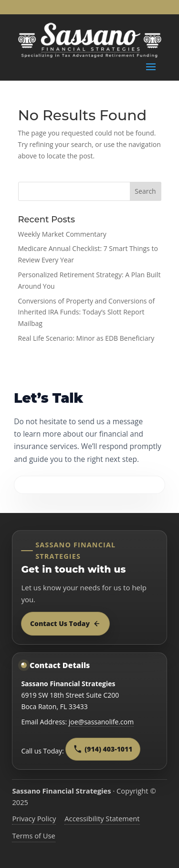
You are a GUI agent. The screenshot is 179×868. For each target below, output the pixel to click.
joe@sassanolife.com (101, 722)
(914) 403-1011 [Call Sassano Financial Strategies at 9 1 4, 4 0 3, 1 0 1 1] (103, 749)
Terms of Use (34, 836)
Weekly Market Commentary (62, 234)
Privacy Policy (34, 818)
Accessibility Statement (102, 818)
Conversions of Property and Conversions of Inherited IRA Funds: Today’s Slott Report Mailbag (87, 312)
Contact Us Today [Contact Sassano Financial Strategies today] (65, 623)
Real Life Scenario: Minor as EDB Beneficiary (86, 338)
